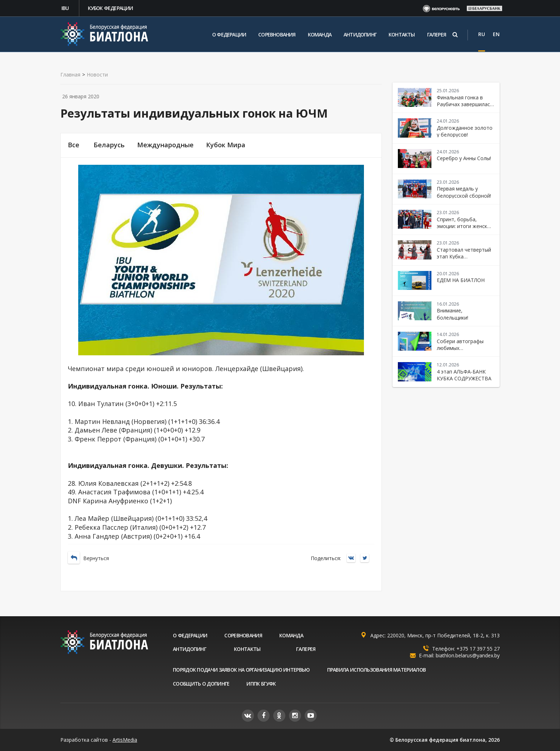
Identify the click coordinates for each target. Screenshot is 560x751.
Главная (70, 75)
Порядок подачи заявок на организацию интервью (241, 670)
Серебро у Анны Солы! (464, 158)
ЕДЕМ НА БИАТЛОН (461, 280)
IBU (65, 8)
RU (482, 34)
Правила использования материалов (377, 670)
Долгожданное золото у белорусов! (465, 131)
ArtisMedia (125, 740)
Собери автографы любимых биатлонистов (460, 348)
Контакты (402, 34)
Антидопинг (360, 34)
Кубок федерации (111, 8)
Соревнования (277, 34)
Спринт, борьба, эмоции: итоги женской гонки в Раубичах (465, 226)
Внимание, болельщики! (452, 314)
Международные (165, 145)
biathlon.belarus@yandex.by (468, 655)
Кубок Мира (226, 145)
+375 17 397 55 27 (478, 649)
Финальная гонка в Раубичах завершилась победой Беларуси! (465, 104)
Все (74, 145)
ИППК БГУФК (261, 684)
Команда (320, 34)
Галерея (437, 34)
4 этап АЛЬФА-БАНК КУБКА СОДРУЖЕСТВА (464, 375)
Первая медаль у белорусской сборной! (464, 192)
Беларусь (109, 145)
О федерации (229, 34)
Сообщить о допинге (201, 684)
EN (496, 34)
